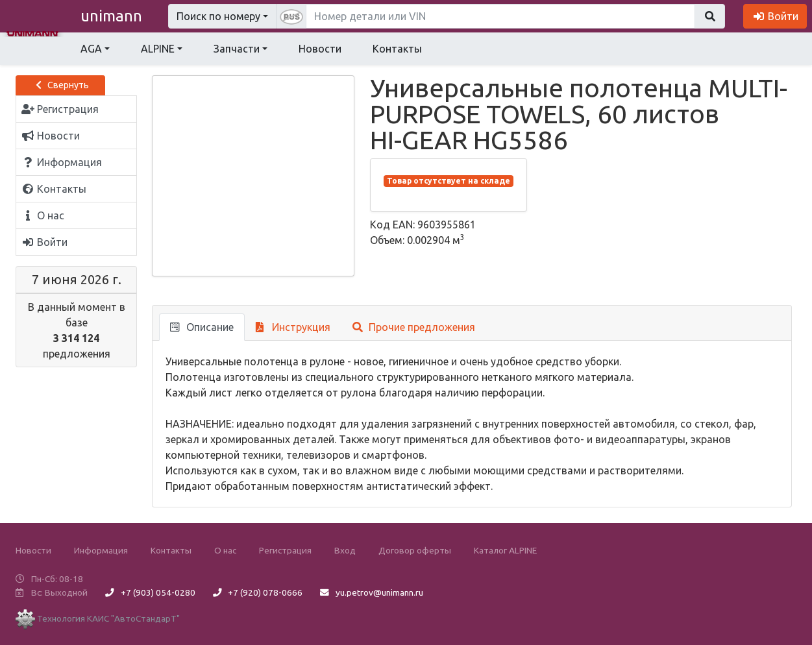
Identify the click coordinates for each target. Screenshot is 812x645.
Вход (345, 550)
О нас (225, 550)
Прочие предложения (414, 327)
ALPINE (158, 49)
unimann (111, 16)
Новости (320, 49)
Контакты (397, 49)
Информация (101, 550)
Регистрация (285, 550)
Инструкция (293, 327)
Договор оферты (415, 550)
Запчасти (237, 49)
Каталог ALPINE (505, 550)
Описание (202, 327)
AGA (91, 49)
